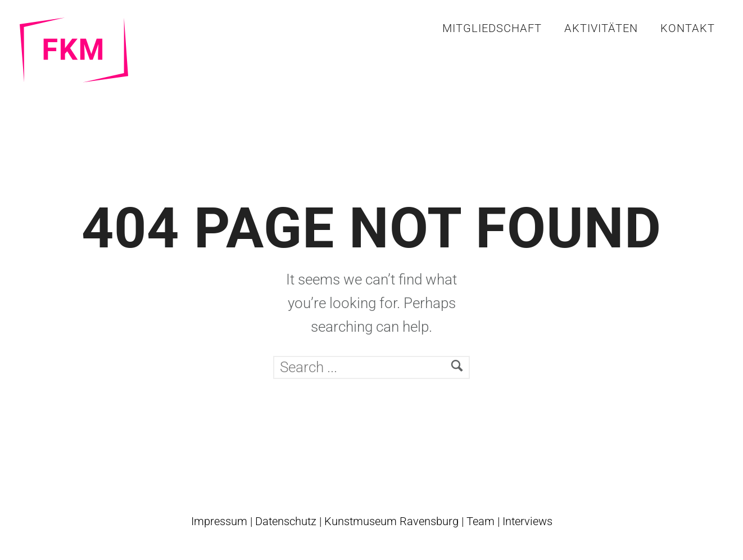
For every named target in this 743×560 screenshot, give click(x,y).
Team (481, 521)
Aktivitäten (601, 28)
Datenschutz (286, 521)
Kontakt (688, 28)
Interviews (527, 521)
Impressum (219, 521)
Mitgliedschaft (492, 28)
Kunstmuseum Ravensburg (391, 521)
